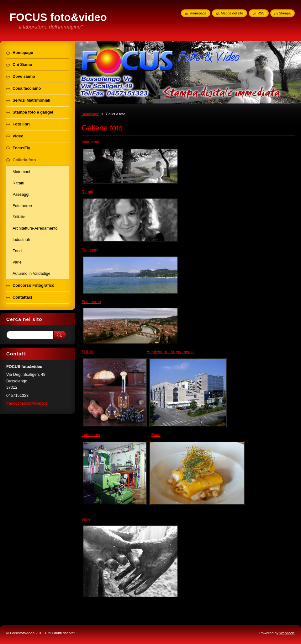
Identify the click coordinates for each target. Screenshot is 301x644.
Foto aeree (91, 302)
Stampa (285, 13)
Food (156, 435)
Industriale (91, 435)
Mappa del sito (232, 13)
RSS (261, 13)
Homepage (90, 114)
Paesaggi (90, 250)
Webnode (287, 633)
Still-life (88, 352)
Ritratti (87, 192)
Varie (86, 519)
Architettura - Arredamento (170, 352)
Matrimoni (90, 142)
